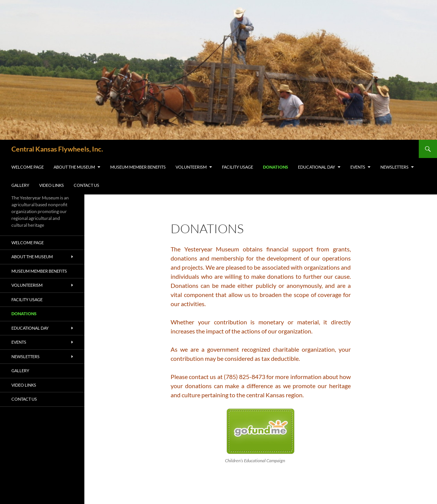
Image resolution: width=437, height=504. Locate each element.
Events (358, 167)
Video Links (51, 185)
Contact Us (86, 185)
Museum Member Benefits (138, 167)
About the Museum (74, 167)
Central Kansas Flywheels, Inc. (57, 149)
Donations (275, 167)
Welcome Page (28, 167)
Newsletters (394, 167)
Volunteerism (191, 167)
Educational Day (317, 167)
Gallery (20, 185)
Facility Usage (237, 167)
